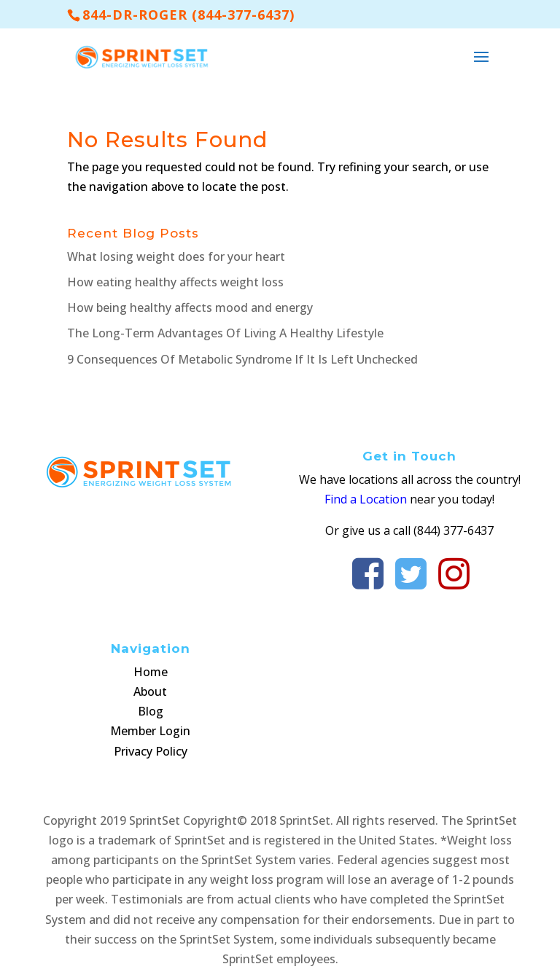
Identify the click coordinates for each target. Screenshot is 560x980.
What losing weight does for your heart (176, 256)
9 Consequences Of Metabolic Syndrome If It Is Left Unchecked (242, 359)
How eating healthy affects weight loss (175, 282)
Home (151, 672)
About (150, 691)
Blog (151, 711)
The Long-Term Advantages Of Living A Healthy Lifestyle (225, 333)
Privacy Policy (151, 751)
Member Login (150, 731)
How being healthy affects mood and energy (190, 307)
